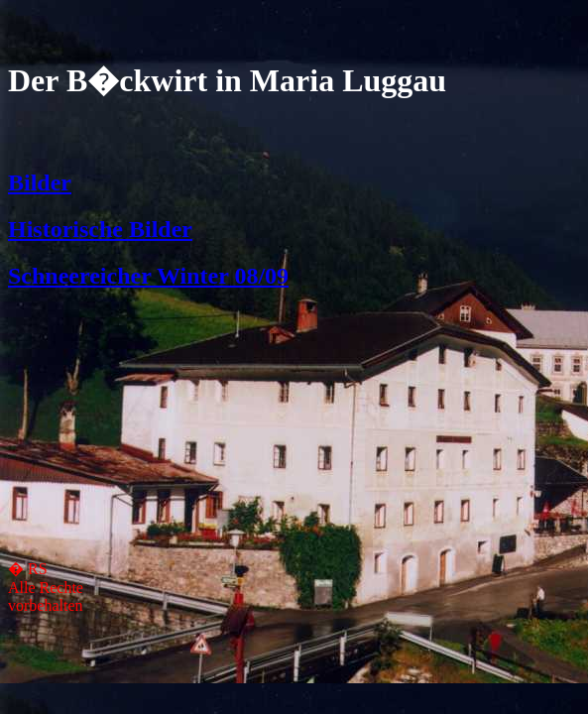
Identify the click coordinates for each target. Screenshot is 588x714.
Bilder (40, 182)
